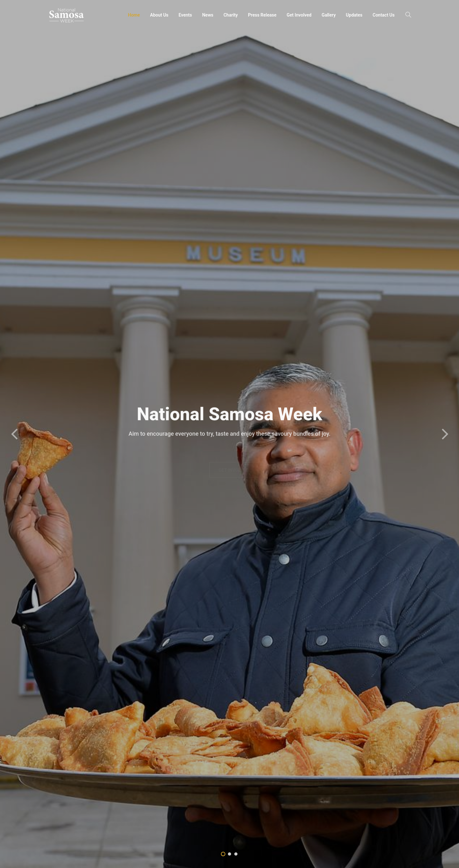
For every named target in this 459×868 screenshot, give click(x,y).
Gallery (329, 15)
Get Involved (299, 15)
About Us (159, 15)
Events (185, 15)
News (208, 15)
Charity (231, 15)
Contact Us (384, 15)
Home (134, 15)
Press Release (262, 15)
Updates (354, 15)
